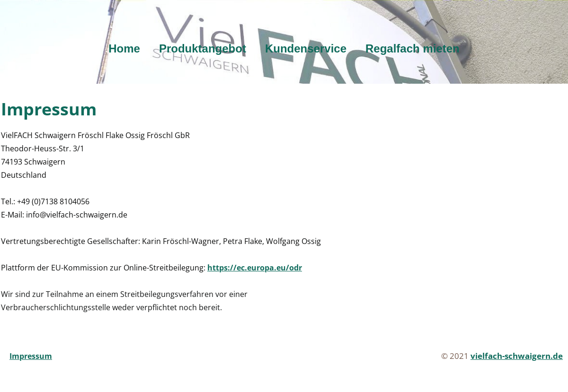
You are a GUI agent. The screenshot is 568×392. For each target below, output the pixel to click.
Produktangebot (203, 48)
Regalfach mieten (413, 48)
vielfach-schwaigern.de (517, 356)
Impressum (31, 356)
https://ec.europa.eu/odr (255, 268)
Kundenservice (306, 48)
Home (124, 48)
